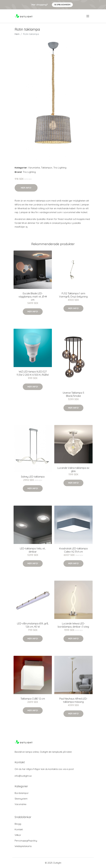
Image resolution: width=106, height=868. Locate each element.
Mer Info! (26, 188)
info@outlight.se (23, 776)
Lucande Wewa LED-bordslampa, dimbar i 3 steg (73, 625)
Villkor (18, 835)
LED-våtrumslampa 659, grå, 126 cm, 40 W (33, 625)
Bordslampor (22, 793)
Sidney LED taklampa (33, 477)
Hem (17, 34)
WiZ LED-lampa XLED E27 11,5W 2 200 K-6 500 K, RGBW (33, 373)
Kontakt (19, 829)
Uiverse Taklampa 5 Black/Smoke (73, 394)
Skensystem (21, 799)
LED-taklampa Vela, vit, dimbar (33, 550)
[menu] (88, 16)
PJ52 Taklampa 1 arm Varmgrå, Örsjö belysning (73, 295)
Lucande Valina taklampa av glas (73, 469)
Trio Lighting (60, 168)
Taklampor (47, 168)
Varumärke (34, 168)
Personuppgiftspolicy (26, 841)
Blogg (18, 824)
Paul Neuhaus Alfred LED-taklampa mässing (73, 700)
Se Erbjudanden (62, 5)
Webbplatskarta (23, 846)
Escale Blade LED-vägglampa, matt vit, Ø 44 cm (33, 297)
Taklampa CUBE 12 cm (33, 699)
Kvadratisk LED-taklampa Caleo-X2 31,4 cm (73, 550)
